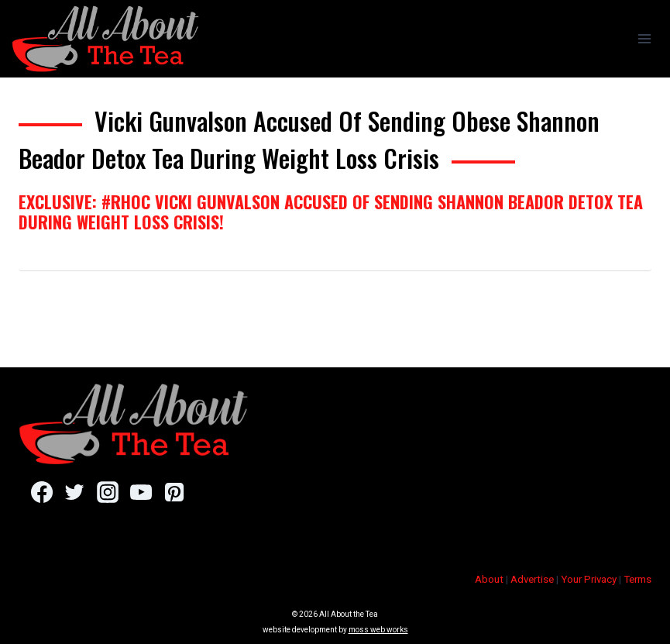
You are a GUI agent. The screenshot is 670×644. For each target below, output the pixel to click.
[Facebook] (41, 492)
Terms (637, 579)
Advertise (532, 579)
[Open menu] (644, 38)
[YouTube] (141, 492)
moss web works (378, 630)
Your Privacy (589, 579)
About (489, 579)
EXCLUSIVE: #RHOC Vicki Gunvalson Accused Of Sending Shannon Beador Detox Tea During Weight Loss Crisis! (331, 212)
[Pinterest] (174, 492)
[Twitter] (75, 492)
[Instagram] (107, 492)
